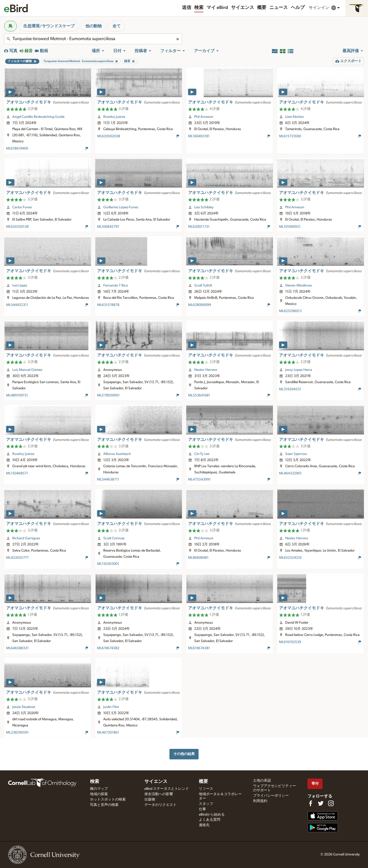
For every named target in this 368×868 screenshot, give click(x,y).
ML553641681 (199, 395)
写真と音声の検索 (104, 805)
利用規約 (260, 801)
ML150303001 (108, 564)
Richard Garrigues (26, 538)
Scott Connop (114, 538)
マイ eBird (217, 8)
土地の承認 (262, 781)
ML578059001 (108, 395)
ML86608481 (198, 558)
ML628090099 (200, 305)
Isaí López (20, 285)
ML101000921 (290, 227)
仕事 (202, 809)
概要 (262, 8)
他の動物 (94, 26)
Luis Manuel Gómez (27, 370)
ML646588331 (17, 648)
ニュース (279, 8)
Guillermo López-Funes (121, 207)
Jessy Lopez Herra (299, 370)
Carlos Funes (22, 207)
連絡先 (204, 825)
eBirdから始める (212, 815)
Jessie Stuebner (24, 707)
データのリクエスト (160, 805)
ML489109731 (17, 395)
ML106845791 (108, 227)
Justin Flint (111, 707)
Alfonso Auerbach (117, 454)
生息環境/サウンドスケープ (49, 26)
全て (117, 26)
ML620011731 (199, 227)
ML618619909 (17, 149)
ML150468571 (17, 473)
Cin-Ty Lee (202, 454)
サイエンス (243, 8)
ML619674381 (199, 648)
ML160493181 (199, 136)
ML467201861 (108, 733)
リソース (206, 789)
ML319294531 (290, 389)
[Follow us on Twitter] (321, 803)
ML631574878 (108, 305)
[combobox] (93, 39)
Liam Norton (295, 117)
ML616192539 (290, 642)
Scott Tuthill (203, 285)
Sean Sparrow (296, 454)
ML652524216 (290, 558)
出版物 (150, 800)
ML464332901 (290, 473)
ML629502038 (109, 136)
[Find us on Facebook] (310, 803)
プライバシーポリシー (271, 796)
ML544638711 (108, 479)
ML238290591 (17, 733)
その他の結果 (184, 754)
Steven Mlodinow (299, 285)
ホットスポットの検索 (108, 800)
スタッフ (206, 804)
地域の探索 (99, 794)
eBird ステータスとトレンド (167, 789)
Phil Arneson (204, 117)
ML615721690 (290, 136)
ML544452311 (17, 305)
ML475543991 (199, 479)
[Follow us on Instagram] (331, 803)
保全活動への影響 (159, 794)
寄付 (315, 784)
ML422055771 (17, 558)
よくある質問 (210, 820)
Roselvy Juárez (114, 117)
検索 (199, 8)
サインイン (319, 8)
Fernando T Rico (116, 285)
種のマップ (99, 789)
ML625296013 (290, 311)
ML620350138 (17, 227)
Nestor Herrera (206, 370)
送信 (187, 8)
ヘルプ (298, 8)
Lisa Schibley (204, 207)
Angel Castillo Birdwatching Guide (38, 117)
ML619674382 (108, 648)
